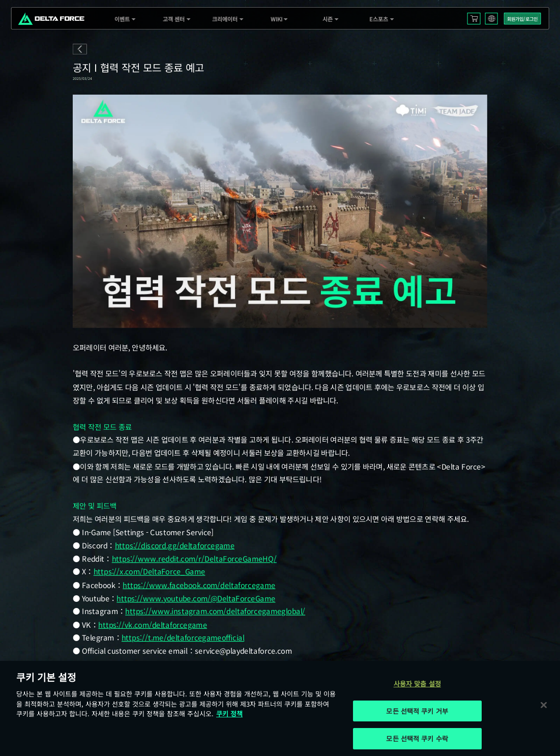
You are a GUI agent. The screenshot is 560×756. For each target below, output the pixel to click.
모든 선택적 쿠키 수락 (417, 738)
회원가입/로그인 (522, 19)
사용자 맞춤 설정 (417, 684)
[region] (280, 708)
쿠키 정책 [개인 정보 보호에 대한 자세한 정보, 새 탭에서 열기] (229, 714)
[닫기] (544, 705)
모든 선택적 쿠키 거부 (417, 711)
